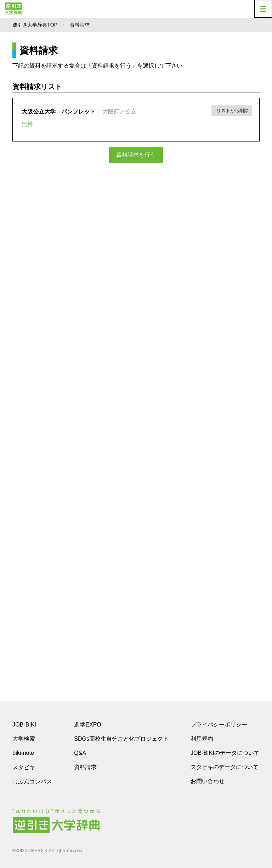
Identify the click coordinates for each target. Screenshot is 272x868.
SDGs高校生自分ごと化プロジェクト (121, 739)
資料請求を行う (136, 155)
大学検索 (24, 739)
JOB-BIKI (24, 725)
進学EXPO (87, 725)
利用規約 (202, 739)
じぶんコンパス (32, 781)
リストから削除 (232, 111)
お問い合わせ (208, 781)
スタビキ (24, 767)
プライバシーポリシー (219, 725)
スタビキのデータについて (225, 767)
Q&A (80, 753)
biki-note (23, 753)
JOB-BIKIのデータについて (225, 753)
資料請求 (85, 767)
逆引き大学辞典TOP (35, 25)
